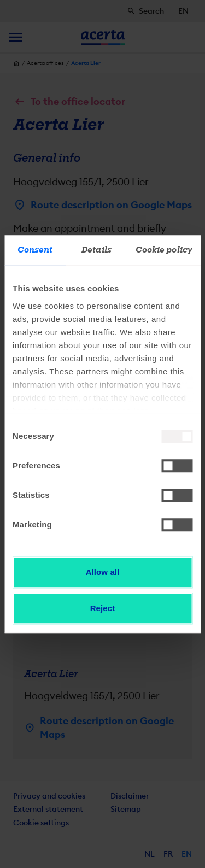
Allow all (103, 572)
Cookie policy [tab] (164, 250)
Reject (103, 608)
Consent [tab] (35, 250)
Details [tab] (96, 250)
